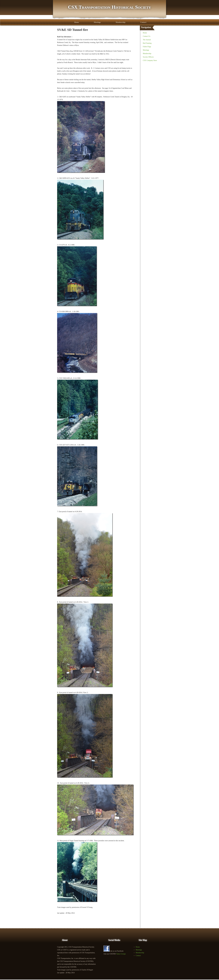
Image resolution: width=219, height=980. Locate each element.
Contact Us (147, 36)
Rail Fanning (147, 43)
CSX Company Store (150, 60)
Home (77, 22)
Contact (143, 22)
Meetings (97, 22)
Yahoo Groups (121, 954)
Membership (121, 22)
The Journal (147, 40)
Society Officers (148, 57)
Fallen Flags (147, 47)
